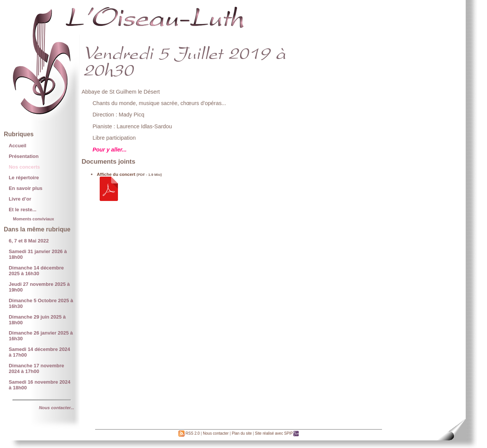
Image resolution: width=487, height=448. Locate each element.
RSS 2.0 (189, 433)
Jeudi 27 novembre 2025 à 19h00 (39, 287)
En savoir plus (26, 188)
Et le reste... (23, 210)
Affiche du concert (116, 174)
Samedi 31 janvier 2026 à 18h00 (38, 254)
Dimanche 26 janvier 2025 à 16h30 (41, 336)
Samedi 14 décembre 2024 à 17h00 (39, 352)
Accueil (18, 146)
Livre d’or (20, 199)
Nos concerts (24, 167)
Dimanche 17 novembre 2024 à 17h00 (36, 368)
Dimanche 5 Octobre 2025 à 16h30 (41, 303)
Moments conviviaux (33, 219)
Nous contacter (216, 433)
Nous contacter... (56, 408)
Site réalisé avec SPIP (277, 433)
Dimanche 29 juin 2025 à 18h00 (37, 320)
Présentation (24, 156)
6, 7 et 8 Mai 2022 (29, 241)
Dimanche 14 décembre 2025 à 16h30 (36, 271)
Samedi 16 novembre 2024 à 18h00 (40, 385)
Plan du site (242, 433)
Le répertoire (24, 178)
